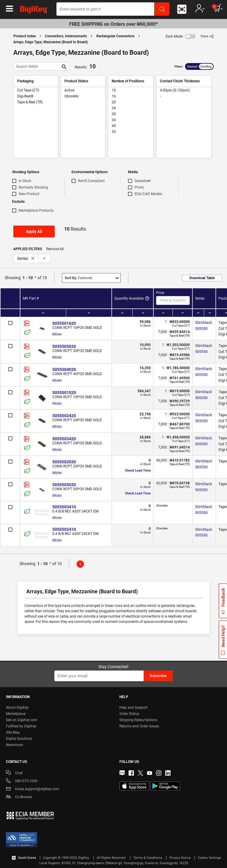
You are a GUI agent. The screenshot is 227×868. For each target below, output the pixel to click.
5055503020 (64, 346)
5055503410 (64, 507)
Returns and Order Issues (139, 726)
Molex (57, 334)
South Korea (24, 858)
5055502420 (64, 416)
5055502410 (64, 529)
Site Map (13, 732)
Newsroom (15, 745)
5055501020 (64, 393)
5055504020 (64, 369)
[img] (33, 11)
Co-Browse (19, 797)
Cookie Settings (209, 858)
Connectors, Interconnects (66, 36)
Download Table (202, 278)
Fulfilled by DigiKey (21, 726)
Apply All (34, 232)
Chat (14, 773)
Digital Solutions (19, 739)
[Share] (207, 36)
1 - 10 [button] (28, 278)
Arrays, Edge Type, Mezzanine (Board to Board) (51, 42)
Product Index (25, 36)
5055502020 (64, 462)
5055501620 (64, 323)
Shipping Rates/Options (138, 720)
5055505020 (64, 485)
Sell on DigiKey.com (22, 720)
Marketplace (16, 714)
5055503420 (64, 439)
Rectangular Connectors (115, 36)
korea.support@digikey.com (33, 789)
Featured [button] (78, 278)
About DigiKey (17, 708)
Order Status (129, 714)
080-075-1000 (22, 781)
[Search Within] (37, 66)
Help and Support (133, 708)
